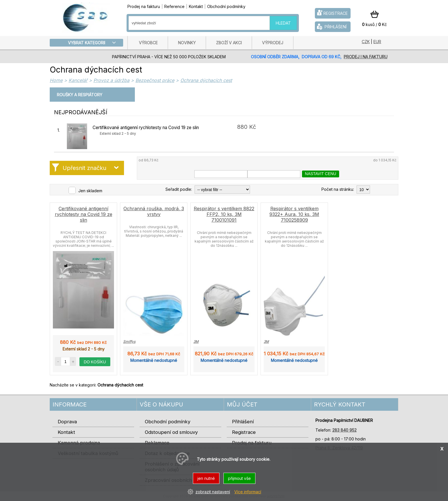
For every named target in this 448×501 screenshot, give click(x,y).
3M (196, 341)
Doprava (67, 422)
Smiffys (129, 341)
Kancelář (78, 80)
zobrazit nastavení (213, 492)
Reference (174, 6)
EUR (377, 42)
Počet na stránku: (338, 190)
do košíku (95, 362)
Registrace (244, 432)
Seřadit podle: (179, 190)
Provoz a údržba (111, 80)
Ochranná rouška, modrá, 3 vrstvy (154, 211)
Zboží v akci (229, 43)
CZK (366, 42)
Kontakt (196, 6)
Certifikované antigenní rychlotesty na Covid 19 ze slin (146, 128)
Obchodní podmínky (226, 6)
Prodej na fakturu (144, 6)
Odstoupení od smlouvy (171, 432)
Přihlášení (243, 422)
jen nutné (206, 478)
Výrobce (148, 43)
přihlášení (331, 27)
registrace (332, 13)
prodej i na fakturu (366, 57)
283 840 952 (344, 430)
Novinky (187, 43)
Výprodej (273, 43)
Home (56, 80)
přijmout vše (239, 478)
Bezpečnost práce (155, 80)
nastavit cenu (321, 174)
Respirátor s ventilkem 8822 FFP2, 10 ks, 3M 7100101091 (224, 214)
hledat (283, 23)
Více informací (248, 492)
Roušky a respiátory (80, 95)
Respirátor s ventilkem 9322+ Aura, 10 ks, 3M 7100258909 (294, 214)
